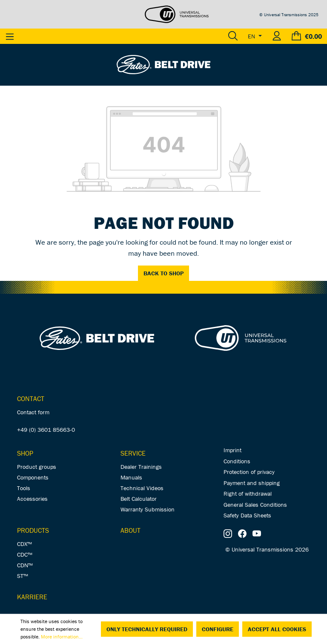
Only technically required (147, 629)
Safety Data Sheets (247, 515)
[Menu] (10, 36)
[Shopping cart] (307, 36)
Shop (25, 453)
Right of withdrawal (248, 494)
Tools (24, 488)
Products (33, 530)
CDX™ (24, 544)
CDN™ (25, 565)
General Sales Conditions (255, 505)
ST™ (23, 576)
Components (33, 477)
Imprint (232, 450)
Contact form (33, 412)
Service (133, 453)
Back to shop (163, 273)
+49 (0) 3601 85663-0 (46, 430)
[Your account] (277, 36)
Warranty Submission (148, 509)
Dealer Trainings (141, 467)
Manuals (131, 477)
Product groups (37, 467)
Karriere (32, 597)
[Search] (233, 36)
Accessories (32, 499)
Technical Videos (142, 488)
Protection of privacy (249, 472)
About (131, 530)
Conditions (237, 461)
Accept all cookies (277, 629)
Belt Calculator (139, 499)
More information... (62, 637)
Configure (218, 629)
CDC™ (25, 554)
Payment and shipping (252, 483)
